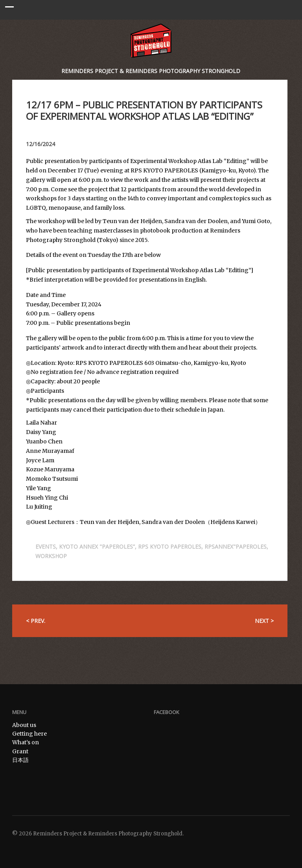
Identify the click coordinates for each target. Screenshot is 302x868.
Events (46, 547)
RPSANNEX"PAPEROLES (236, 547)
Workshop (51, 556)
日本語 (20, 760)
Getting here (29, 734)
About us (24, 725)
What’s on (26, 742)
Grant (20, 751)
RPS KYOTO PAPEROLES (170, 547)
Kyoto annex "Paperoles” (97, 547)
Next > (264, 621)
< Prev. (36, 621)
